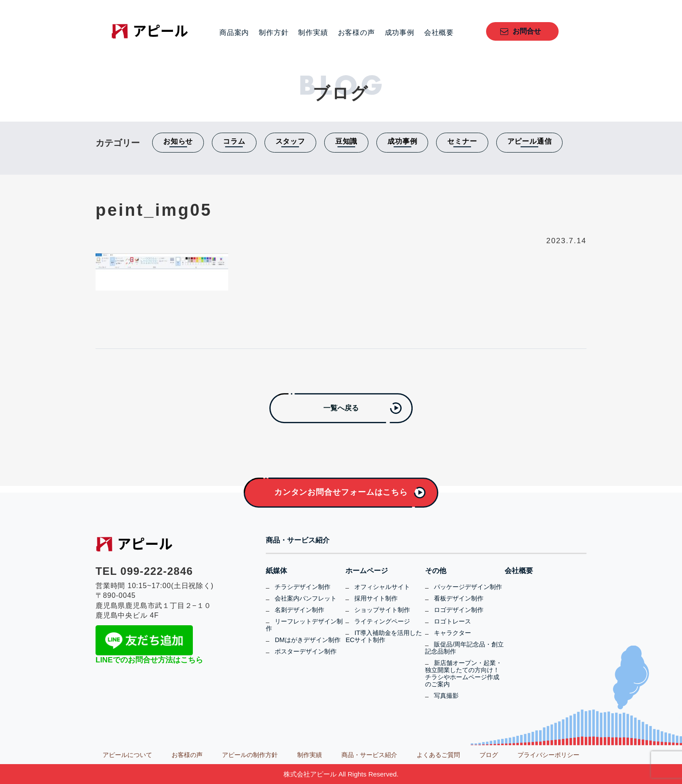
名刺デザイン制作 (299, 610)
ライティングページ (382, 621)
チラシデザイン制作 (303, 587)
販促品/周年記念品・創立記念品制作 (464, 648)
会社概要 (439, 33)
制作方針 (274, 33)
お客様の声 (356, 33)
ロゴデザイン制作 (459, 610)
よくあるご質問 (438, 755)
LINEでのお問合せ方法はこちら (149, 660)
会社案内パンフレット (306, 598)
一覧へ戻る (341, 408)
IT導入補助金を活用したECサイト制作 (384, 636)
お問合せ (527, 31)
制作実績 (313, 33)
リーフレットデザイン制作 (304, 625)
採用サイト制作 (376, 598)
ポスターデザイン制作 (306, 651)
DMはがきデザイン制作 (307, 640)
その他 (436, 571)
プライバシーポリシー (548, 755)
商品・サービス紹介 (298, 540)
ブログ (489, 755)
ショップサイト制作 (382, 610)
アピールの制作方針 (250, 755)
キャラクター (452, 633)
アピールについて (127, 755)
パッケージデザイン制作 (468, 587)
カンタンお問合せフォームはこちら (341, 492)
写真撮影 (446, 696)
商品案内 (234, 33)
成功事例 (400, 33)
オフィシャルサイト (382, 587)
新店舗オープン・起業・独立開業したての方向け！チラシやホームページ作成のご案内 (464, 673)
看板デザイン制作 (459, 598)
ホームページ (367, 571)
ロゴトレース (452, 621)
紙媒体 (276, 571)
